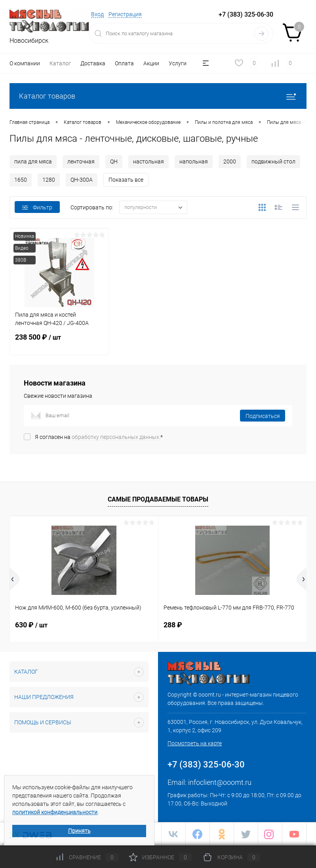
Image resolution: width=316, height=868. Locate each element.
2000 (230, 161)
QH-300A (82, 180)
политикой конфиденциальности (55, 812)
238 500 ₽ (59, 342)
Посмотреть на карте (195, 743)
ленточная (81, 161)
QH (114, 161)
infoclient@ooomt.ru (220, 782)
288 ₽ (173, 625)
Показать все (126, 180)
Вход (97, 14)
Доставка (93, 63)
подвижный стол (273, 161)
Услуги (178, 63)
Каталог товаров (158, 96)
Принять (79, 831)
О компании (25, 63)
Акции (151, 63)
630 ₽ (31, 625)
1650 (21, 180)
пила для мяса (33, 161)
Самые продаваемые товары (158, 499)
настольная (148, 161)
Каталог (60, 63)
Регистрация (125, 14)
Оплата (124, 63)
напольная (194, 161)
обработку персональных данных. (116, 437)
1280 (49, 180)
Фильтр (37, 207)
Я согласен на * (99, 437)
